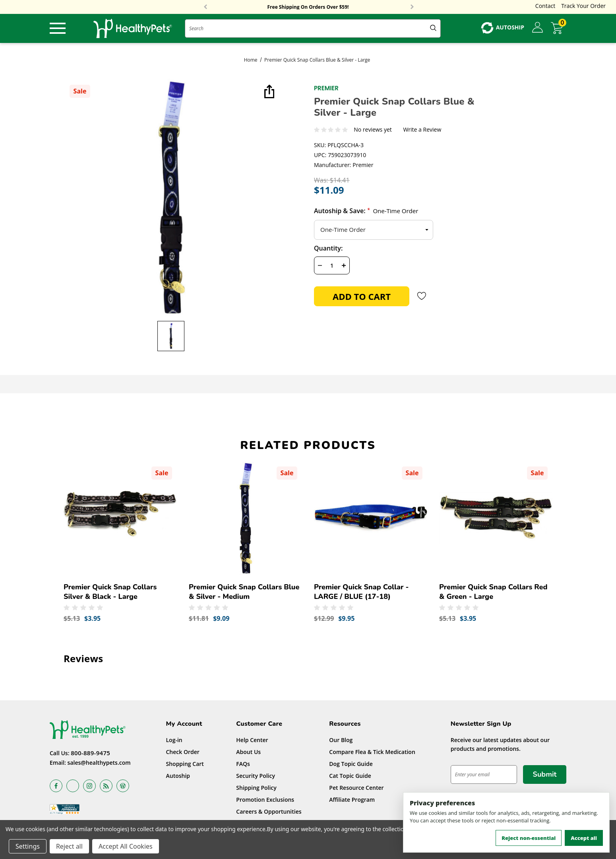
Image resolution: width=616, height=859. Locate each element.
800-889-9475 (90, 753)
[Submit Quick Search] (433, 28)
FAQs (243, 764)
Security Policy (256, 776)
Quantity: (328, 248)
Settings (28, 846)
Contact (545, 6)
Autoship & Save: (366, 211)
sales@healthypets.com (99, 763)
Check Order (183, 752)
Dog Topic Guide (351, 764)
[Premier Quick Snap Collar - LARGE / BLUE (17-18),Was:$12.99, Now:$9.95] (371, 518)
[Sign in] (538, 28)
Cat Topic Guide (350, 776)
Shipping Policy (256, 788)
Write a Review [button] (422, 130)
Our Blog (341, 740)
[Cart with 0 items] (559, 28)
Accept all (584, 838)
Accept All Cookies (126, 846)
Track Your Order (583, 6)
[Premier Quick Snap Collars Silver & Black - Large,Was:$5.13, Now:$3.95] (120, 518)
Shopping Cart (185, 764)
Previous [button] (205, 7)
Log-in (174, 740)
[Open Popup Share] (268, 92)
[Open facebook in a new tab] (56, 786)
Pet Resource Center (356, 788)
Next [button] (412, 7)
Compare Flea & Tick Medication (372, 752)
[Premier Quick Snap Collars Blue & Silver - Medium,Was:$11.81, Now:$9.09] (245, 518)
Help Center (252, 740)
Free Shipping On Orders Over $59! (308, 7)
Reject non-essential (529, 838)
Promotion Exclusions (265, 800)
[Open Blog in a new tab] (123, 786)
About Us (248, 752)
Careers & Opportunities (269, 811)
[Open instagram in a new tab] (89, 786)
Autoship (178, 776)
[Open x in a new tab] (73, 786)
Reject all (69, 846)
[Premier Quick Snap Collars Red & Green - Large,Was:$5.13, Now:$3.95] (496, 518)
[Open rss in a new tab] (106, 786)
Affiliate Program (352, 800)
